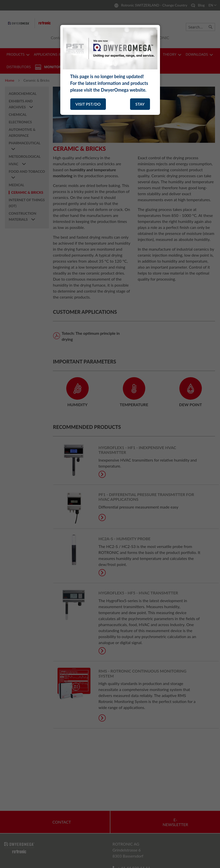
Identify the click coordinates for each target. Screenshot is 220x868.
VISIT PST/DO (88, 104)
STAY (140, 104)
